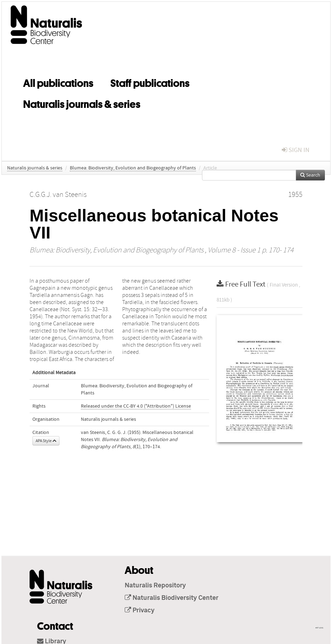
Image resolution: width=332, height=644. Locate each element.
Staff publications (150, 82)
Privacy (140, 611)
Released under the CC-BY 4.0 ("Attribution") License (136, 406)
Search (310, 175)
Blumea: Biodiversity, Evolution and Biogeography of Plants (133, 168)
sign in (296, 150)
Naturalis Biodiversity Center (172, 598)
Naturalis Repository (155, 586)
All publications (58, 82)
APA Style (46, 441)
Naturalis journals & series (82, 103)
